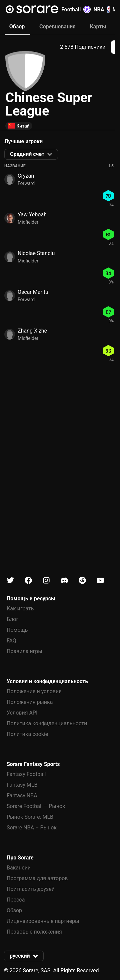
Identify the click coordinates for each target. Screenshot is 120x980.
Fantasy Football (26, 774)
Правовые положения (34, 932)
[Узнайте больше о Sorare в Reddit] (82, 580)
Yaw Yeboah (32, 215)
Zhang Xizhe (32, 331)
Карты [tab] (98, 27)
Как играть (20, 609)
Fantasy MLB (22, 785)
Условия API (22, 713)
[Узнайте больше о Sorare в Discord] (64, 580)
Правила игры (24, 651)
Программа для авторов (37, 878)
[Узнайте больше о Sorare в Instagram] (46, 580)
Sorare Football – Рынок (36, 806)
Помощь (17, 630)
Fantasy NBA (22, 796)
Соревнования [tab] (57, 27)
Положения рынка (30, 702)
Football (76, 9)
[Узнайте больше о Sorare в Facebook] (28, 580)
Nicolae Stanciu (36, 253)
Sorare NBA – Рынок (32, 828)
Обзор (14, 910)
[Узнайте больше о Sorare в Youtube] (100, 580)
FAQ (11, 641)
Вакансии (19, 868)
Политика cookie (27, 734)
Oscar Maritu (33, 292)
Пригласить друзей (31, 889)
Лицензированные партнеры (43, 921)
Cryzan (26, 176)
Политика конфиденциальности (47, 723)
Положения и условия (34, 691)
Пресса (16, 900)
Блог (12, 619)
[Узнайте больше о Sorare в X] (10, 580)
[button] (31, 154)
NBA (101, 9)
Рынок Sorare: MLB (30, 817)
